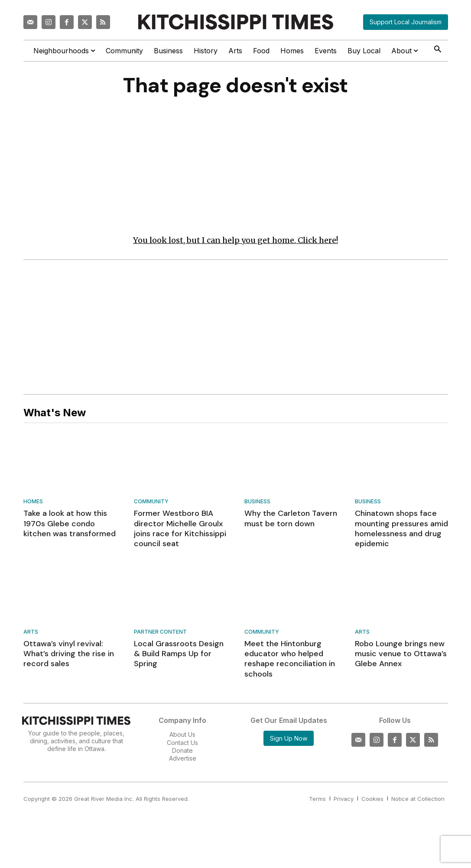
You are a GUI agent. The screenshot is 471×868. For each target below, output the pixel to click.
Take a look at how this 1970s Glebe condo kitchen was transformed (70, 524)
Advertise (183, 759)
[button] (438, 50)
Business (257, 502)
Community (151, 502)
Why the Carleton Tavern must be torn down (291, 519)
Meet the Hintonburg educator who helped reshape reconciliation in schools (290, 659)
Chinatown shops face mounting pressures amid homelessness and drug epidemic (401, 529)
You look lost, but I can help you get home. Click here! (235, 241)
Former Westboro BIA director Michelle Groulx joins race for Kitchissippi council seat (180, 529)
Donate (182, 751)
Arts (31, 633)
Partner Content (160, 633)
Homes (33, 502)
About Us (182, 735)
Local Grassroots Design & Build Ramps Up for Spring (179, 654)
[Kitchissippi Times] (236, 22)
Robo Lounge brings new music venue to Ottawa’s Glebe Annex (401, 654)
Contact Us (182, 743)
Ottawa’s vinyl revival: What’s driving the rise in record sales (69, 654)
